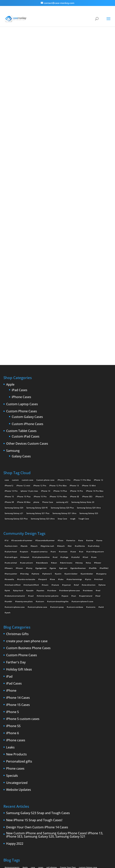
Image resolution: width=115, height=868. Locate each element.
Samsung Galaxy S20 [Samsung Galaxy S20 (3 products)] (14, 402)
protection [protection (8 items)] (42, 789)
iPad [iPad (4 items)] (33, 773)
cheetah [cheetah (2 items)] (25, 451)
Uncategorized (17, 677)
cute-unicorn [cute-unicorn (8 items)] (27, 457)
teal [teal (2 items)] (99, 490)
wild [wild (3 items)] (102, 501)
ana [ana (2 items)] (81, 435)
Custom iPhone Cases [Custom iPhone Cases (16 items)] (35, 767)
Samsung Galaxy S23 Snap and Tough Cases (38, 707)
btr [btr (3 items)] (70, 440)
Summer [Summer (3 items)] (8, 795)
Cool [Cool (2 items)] (86, 451)
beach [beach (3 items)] (35, 440)
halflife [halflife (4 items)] (93, 462)
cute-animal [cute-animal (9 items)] (11, 457)
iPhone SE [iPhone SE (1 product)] (75, 391)
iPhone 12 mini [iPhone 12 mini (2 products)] (23, 380)
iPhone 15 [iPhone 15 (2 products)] (9, 391)
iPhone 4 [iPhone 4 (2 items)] (69, 773)
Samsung (13, 345)
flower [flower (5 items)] (98, 457)
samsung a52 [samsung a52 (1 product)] (62, 396)
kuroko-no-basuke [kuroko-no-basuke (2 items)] (27, 474)
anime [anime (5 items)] (90, 435)
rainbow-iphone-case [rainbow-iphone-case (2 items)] (70, 485)
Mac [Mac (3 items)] (62, 784)
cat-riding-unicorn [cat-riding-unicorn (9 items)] (96, 446)
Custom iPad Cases (26, 331)
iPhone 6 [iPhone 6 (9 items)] (74, 778)
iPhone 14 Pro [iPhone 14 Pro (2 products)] (76, 385)
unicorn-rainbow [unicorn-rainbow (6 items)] (76, 501)
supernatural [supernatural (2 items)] (86, 490)
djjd (75, 48)
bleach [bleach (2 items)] (62, 440)
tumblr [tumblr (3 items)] (9, 496)
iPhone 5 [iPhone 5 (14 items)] (91, 773)
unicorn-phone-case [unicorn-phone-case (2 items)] (38, 501)
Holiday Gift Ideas (19, 564)
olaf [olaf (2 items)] (77, 479)
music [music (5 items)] (46, 479)
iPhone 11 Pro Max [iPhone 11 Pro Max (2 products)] (82, 374)
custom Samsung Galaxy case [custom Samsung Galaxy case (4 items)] (84, 767)
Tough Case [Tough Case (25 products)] (84, 413)
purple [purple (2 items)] (30, 485)
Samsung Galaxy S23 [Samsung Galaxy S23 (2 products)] (89, 407)
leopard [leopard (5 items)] (43, 474)
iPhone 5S (13, 620)
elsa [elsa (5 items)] (89, 457)
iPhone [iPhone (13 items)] (59, 773)
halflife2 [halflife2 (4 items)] (105, 462)
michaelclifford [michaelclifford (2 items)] (32, 479)
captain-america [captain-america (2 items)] (40, 446)
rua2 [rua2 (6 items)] (32, 490)
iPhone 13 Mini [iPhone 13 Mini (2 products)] (89, 380)
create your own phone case (27, 535)
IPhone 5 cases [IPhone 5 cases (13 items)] (12, 778)
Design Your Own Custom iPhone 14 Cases (37, 722)
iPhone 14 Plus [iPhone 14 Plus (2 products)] (60, 385)
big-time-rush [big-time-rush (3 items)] (48, 440)
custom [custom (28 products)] (15, 374)
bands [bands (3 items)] (25, 440)
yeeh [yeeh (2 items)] (8, 507)
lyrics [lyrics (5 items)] (89, 474)
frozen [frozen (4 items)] (20, 462)
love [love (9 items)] (53, 474)
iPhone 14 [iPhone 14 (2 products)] (46, 385)
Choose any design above (37, 187)
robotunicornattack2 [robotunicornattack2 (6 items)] (15, 490)
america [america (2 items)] (71, 435)
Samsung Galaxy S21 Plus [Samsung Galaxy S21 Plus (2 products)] (38, 407)
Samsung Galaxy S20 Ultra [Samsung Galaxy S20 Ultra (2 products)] (89, 402)
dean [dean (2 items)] (55, 457)
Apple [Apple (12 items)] (25, 762)
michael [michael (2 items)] (99, 474)
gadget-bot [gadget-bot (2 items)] (42, 462)
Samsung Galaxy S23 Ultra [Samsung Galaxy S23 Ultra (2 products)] (43, 413)
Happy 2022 (15, 738)
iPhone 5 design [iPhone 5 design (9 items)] (29, 778)
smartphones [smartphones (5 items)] (98, 789)
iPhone (11, 585)
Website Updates (19, 684)
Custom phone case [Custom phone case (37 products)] (45, 374)
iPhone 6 (12, 628)
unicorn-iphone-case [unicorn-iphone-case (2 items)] (15, 501)
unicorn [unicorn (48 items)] (41, 496)
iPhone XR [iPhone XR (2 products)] (9, 396)
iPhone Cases (21, 291)
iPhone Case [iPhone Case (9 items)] (29, 784)
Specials (12, 670)
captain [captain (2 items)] (25, 446)
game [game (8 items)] (53, 462)
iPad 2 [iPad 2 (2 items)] (41, 773)
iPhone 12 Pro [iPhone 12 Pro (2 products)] (40, 380)
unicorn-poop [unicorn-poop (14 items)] (58, 501)
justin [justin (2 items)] (59, 468)
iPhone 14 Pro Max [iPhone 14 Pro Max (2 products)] (95, 385)
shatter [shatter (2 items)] (86, 789)
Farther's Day (16, 557)
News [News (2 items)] (7, 789)
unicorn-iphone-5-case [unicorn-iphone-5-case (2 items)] (83, 496)
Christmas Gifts (17, 528)
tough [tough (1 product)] (73, 413)
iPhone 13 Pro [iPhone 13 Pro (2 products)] (11, 385)
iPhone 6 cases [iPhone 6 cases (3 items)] (88, 778)
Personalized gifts (19, 656)
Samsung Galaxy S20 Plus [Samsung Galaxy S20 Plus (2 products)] (62, 402)
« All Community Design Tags (54, 48)
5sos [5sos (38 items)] (61, 435)
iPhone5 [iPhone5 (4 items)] (102, 773)
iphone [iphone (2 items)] (36, 468)
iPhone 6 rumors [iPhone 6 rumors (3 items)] (12, 784)
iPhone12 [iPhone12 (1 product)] (9, 380)
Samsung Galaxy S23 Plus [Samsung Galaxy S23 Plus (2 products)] (16, 413)
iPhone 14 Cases (18, 592)
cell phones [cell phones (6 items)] (52, 762)
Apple (10, 279)
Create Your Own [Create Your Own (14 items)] (68, 762)
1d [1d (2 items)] (7, 435)
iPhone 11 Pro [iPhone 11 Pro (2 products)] (64, 374)
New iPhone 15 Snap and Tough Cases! (34, 715)
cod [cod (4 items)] (56, 451)
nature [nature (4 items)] (56, 479)
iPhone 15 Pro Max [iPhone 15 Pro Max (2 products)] (58, 391)
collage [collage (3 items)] (65, 451)
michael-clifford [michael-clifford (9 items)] (13, 479)
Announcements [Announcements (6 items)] (12, 762)
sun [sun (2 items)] (74, 490)
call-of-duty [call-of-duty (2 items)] (94, 440)
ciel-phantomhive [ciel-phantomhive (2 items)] (42, 451)
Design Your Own (57, 226)
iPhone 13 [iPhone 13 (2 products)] (74, 380)
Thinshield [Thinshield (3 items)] (20, 795)
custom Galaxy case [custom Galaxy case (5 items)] (88, 762)
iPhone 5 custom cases (23, 613)
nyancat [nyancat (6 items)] (67, 479)
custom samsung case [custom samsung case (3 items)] (58, 767)
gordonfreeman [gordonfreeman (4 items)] (79, 462)
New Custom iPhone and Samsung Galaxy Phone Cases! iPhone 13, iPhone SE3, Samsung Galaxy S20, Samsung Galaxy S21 (55, 729)
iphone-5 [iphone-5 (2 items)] (48, 468)
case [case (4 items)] (74, 446)
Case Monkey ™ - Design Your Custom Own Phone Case (44, 857)
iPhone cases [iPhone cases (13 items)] (43, 784)
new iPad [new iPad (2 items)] (100, 784)
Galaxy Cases (21, 351)
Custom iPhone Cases (27, 318)
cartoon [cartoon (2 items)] (64, 446)
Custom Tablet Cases (21, 325)
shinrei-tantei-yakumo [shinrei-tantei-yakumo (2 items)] (48, 490)
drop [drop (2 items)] (26, 773)
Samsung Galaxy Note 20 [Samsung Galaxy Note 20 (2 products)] (83, 396)
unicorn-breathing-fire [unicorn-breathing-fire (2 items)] (58, 496)
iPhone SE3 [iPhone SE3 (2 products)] (87, 391)
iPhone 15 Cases (18, 599)
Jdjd (57, 126)
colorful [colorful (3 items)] (76, 451)
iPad (9, 571)
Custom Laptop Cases (22, 299)
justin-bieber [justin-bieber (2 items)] (72, 468)
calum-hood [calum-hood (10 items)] (11, 446)
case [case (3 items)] (33, 762)
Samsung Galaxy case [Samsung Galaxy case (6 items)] (69, 789)
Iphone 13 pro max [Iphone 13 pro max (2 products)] (29, 385)
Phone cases (15, 663)
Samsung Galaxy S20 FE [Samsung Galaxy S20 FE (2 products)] (37, 402)
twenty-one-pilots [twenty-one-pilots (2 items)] (25, 496)
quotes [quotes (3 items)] (41, 485)
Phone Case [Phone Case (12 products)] (48, 396)
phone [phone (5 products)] (36, 396)
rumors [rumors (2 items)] (53, 789)
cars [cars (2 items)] (54, 446)
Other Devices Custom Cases (27, 338)
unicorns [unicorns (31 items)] (91, 501)
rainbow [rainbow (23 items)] (52, 485)
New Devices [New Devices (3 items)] (87, 784)
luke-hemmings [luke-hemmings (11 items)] (75, 474)
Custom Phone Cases (22, 306)
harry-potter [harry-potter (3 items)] (12, 468)
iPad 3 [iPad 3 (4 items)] (50, 773)
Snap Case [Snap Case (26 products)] (62, 413)
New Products (16, 649)
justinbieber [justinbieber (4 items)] (87, 468)
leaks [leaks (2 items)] (55, 784)
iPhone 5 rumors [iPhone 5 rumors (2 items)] (47, 778)
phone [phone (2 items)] (103, 479)
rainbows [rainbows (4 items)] (88, 485)
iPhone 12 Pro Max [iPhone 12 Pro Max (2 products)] (58, 380)
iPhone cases (16, 634)
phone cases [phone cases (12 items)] (19, 789)
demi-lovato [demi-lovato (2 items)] (67, 457)
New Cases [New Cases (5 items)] (73, 784)
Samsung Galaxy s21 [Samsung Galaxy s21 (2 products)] (14, 407)
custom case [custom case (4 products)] (27, 374)
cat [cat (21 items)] (82, 446)
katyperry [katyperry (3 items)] (102, 468)
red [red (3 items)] (99, 485)
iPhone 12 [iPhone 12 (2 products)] (98, 374)
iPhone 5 (12, 606)
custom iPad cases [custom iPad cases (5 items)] (13, 767)
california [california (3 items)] (80, 440)
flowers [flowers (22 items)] (9, 462)
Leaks (10, 642)
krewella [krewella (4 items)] (10, 474)
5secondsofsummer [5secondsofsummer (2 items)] (46, 435)
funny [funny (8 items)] (30, 462)
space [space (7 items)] (66, 490)
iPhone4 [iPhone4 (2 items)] (80, 773)
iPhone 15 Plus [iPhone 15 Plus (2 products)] (24, 391)
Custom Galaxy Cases (27, 311)
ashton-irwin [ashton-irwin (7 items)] (12, 440)
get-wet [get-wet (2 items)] (64, 462)
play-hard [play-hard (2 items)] (19, 485)
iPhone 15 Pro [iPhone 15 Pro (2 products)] (40, 391)
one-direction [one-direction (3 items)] (89, 479)
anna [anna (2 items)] (100, 435)
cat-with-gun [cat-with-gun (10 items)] (12, 451)
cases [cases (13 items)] (41, 762)
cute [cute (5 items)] (95, 451)
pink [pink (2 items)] (8, 485)
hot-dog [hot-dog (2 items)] (25, 468)
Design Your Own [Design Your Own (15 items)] (12, 773)
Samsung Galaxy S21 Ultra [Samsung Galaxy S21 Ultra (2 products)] (64, 407)
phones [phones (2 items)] (31, 789)
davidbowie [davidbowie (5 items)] (43, 457)
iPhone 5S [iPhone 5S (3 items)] (62, 778)
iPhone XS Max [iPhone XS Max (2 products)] (24, 396)
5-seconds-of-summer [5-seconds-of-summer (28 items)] (22, 435)
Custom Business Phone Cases (28, 542)
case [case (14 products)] (7, 374)
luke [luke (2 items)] (61, 474)
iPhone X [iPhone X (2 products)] (99, 391)
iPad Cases (20, 284)
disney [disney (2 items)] (80, 457)
